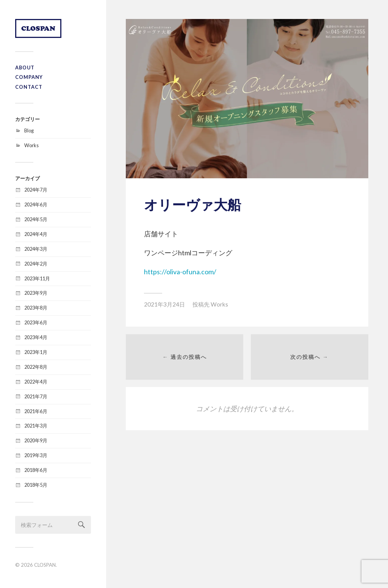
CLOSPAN (38, 28)
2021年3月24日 (164, 304)
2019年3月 (36, 455)
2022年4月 (36, 382)
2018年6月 (36, 470)
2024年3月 (36, 249)
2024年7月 (36, 190)
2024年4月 (36, 234)
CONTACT (29, 87)
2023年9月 (36, 293)
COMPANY (29, 77)
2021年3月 (36, 426)
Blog (29, 130)
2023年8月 (36, 308)
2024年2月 (36, 264)
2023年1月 (36, 352)
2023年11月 (37, 278)
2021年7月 (36, 396)
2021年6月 (36, 411)
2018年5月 (36, 485)
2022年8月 (36, 367)
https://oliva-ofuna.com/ (180, 272)
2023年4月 (36, 337)
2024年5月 (36, 219)
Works (31, 145)
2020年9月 (36, 440)
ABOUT (25, 68)
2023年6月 (36, 322)
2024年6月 (36, 204)
